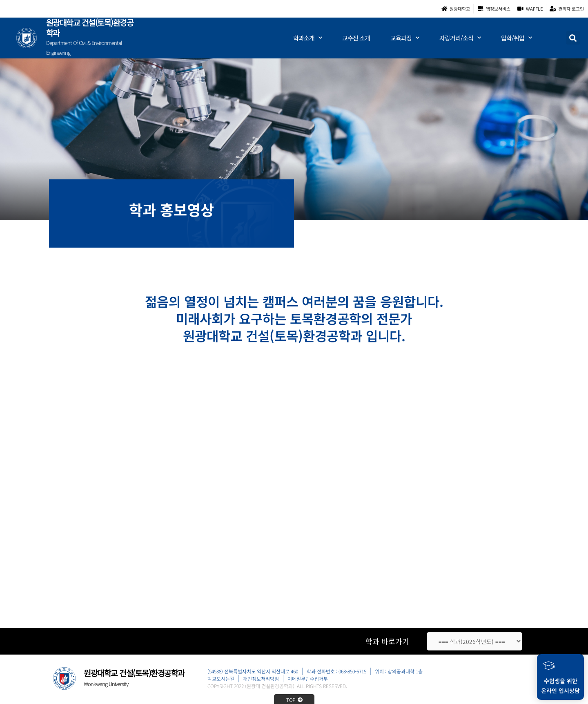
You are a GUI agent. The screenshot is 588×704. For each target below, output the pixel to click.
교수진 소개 (356, 39)
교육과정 (405, 39)
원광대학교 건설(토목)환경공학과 (90, 28)
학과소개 (307, 39)
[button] (573, 39)
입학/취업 (516, 39)
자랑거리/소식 (460, 39)
